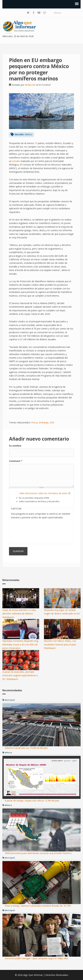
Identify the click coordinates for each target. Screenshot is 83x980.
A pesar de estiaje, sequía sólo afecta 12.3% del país (32, 801)
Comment (16, 461)
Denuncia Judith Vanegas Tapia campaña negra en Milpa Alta (36, 958)
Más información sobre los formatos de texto (43, 493)
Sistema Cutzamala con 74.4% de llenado (26, 748)
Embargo (44, 422)
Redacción (30, 85)
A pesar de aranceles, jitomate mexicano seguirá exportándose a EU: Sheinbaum (20, 675)
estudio (16, 161)
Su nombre (15, 446)
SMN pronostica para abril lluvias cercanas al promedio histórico (38, 853)
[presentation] (24, 531)
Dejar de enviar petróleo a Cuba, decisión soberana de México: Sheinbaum (19, 614)
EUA (52, 422)
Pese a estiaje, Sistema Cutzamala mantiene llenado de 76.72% (38, 906)
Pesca (34, 422)
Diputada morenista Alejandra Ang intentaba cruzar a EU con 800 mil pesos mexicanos (20, 644)
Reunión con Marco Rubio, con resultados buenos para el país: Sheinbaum (60, 644)
